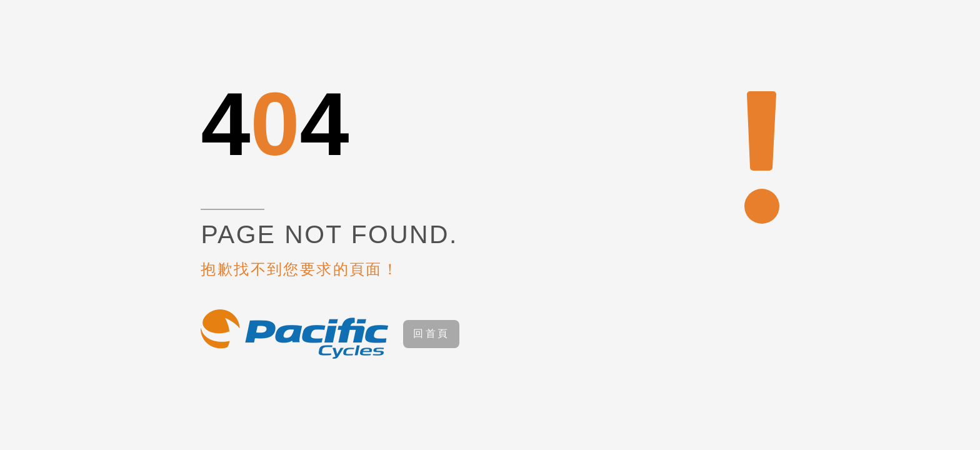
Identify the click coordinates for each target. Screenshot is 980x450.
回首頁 (431, 333)
